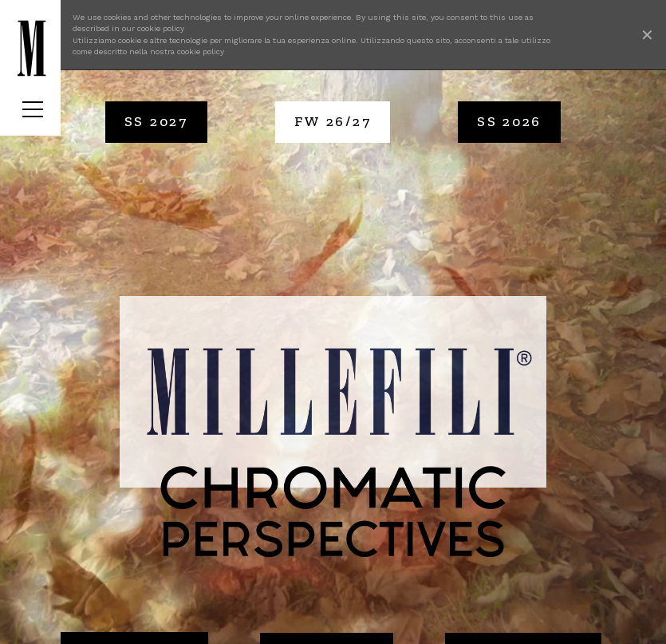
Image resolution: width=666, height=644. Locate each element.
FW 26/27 (333, 121)
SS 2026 (509, 121)
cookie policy (161, 28)
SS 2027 (156, 121)
